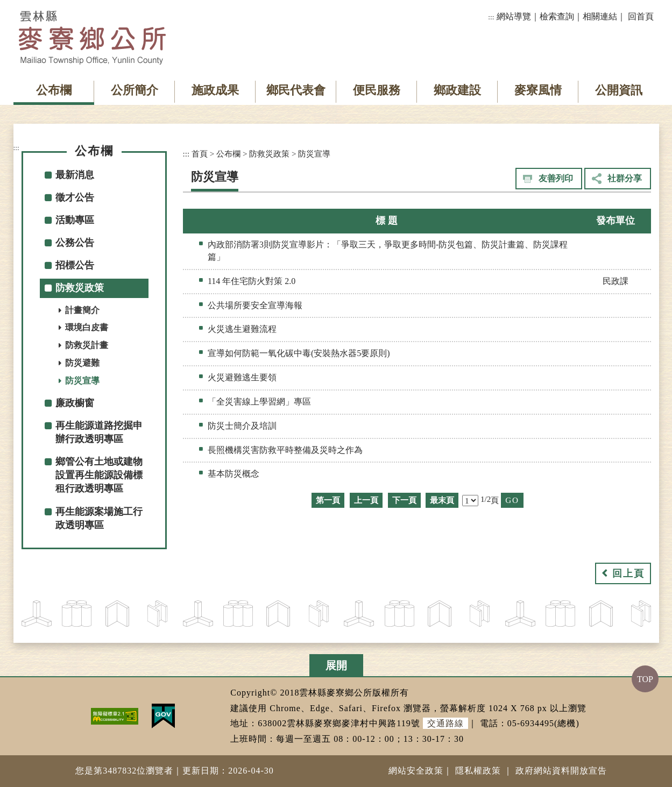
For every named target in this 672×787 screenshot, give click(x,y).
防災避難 (82, 363)
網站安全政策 (416, 771)
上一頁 (366, 500)
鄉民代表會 (296, 90)
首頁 (200, 154)
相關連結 (600, 16)
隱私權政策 (478, 771)
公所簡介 (135, 90)
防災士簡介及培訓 (242, 426)
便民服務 (377, 90)
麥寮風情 (538, 90)
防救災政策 (269, 154)
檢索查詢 (557, 16)
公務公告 (75, 243)
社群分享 (625, 178)
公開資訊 (619, 90)
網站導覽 (514, 16)
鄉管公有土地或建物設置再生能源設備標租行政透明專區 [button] (99, 475)
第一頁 (328, 500)
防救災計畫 (87, 345)
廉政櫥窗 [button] (75, 403)
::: (491, 17)
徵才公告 (75, 197)
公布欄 (54, 90)
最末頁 (442, 500)
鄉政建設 (457, 90)
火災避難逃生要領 (242, 377)
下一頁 (404, 500)
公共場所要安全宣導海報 (255, 305)
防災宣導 (82, 381)
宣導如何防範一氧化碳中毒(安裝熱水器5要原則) (299, 353)
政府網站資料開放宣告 (561, 771)
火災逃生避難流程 (242, 329)
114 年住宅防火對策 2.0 (252, 281)
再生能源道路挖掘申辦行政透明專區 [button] (99, 432)
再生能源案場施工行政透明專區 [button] (99, 518)
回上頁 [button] (628, 573)
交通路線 (445, 723)
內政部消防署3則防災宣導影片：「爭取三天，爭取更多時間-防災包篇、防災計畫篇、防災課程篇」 (388, 251)
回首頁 (641, 16)
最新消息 (75, 175)
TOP (645, 679)
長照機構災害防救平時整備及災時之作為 (285, 450)
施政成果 (215, 90)
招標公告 (75, 265)
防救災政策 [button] (80, 288)
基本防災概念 (234, 474)
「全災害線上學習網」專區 (259, 402)
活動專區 (75, 220)
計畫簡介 (82, 310)
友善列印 (556, 178)
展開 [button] (336, 665)
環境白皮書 (87, 327)
